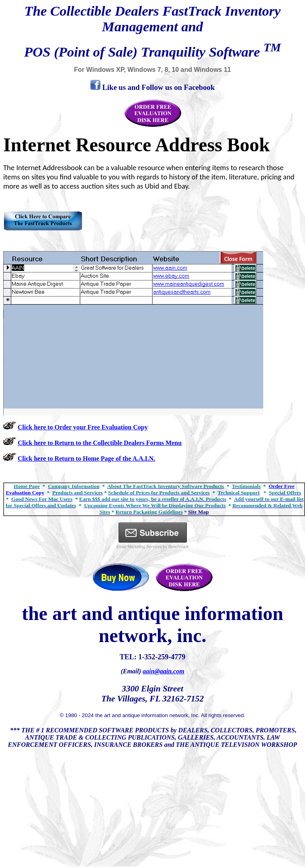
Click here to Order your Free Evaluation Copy (83, 427)
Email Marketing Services (139, 547)
